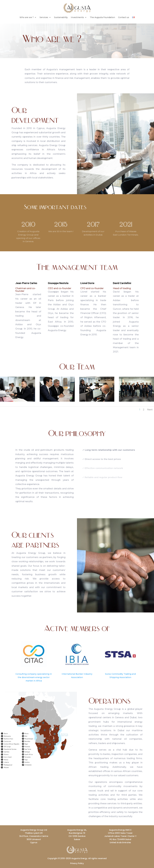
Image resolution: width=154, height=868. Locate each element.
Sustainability (61, 17)
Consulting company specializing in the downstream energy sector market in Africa (34, 677)
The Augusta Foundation (102, 17)
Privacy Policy (77, 863)
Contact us (124, 17)
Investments (77, 17)
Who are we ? (27, 17)
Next (150, 410)
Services (44, 17)
